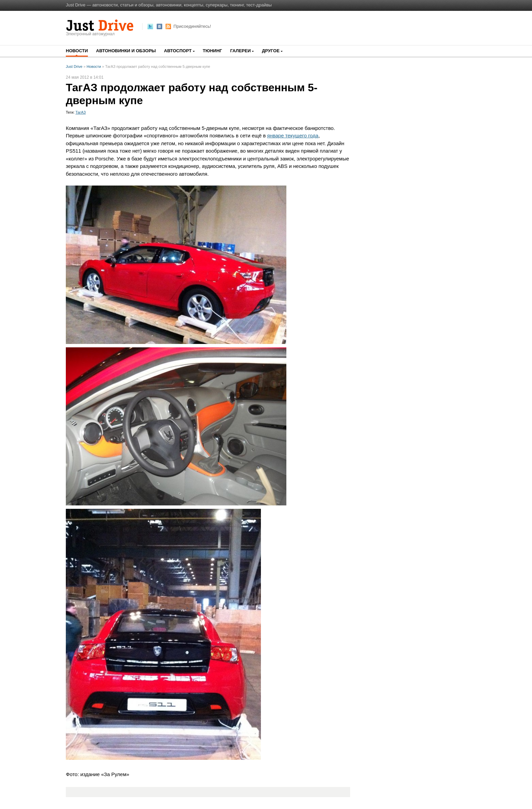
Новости (77, 51)
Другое (271, 51)
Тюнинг (213, 51)
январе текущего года (293, 136)
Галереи (240, 51)
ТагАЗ (81, 112)
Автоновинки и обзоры (126, 51)
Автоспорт (178, 51)
